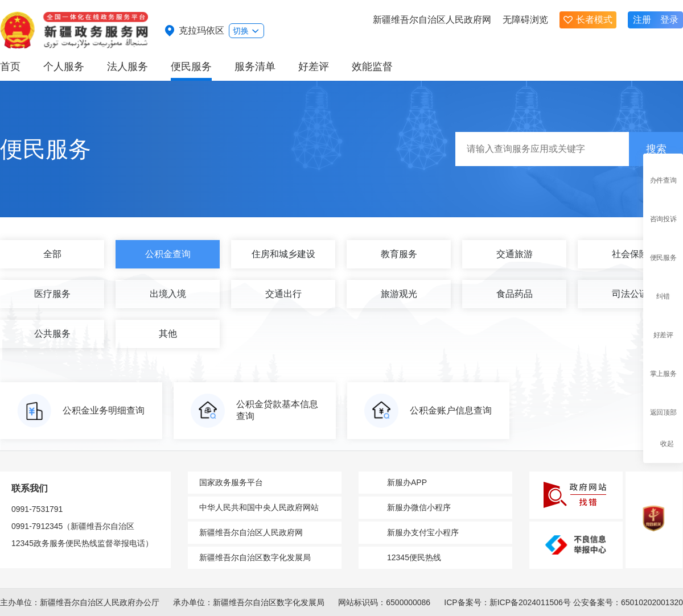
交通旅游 (515, 254)
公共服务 (52, 334)
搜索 (656, 149)
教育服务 (399, 254)
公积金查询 (168, 254)
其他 (168, 334)
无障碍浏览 (525, 20)
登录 (669, 20)
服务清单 (255, 67)
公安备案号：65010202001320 (628, 602)
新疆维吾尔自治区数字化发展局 (255, 557)
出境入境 (168, 294)
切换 (246, 31)
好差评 (314, 67)
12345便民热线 (414, 557)
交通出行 (283, 294)
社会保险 (630, 254)
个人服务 (64, 67)
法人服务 (127, 67)
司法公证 (630, 294)
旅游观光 (399, 294)
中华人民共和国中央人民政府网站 (259, 507)
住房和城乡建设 (283, 254)
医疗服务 (52, 294)
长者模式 (588, 20)
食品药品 (515, 294)
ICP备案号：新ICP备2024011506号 (507, 602)
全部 (52, 254)
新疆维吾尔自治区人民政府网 (432, 20)
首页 (10, 67)
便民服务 (191, 67)
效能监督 (372, 67)
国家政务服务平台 (231, 482)
